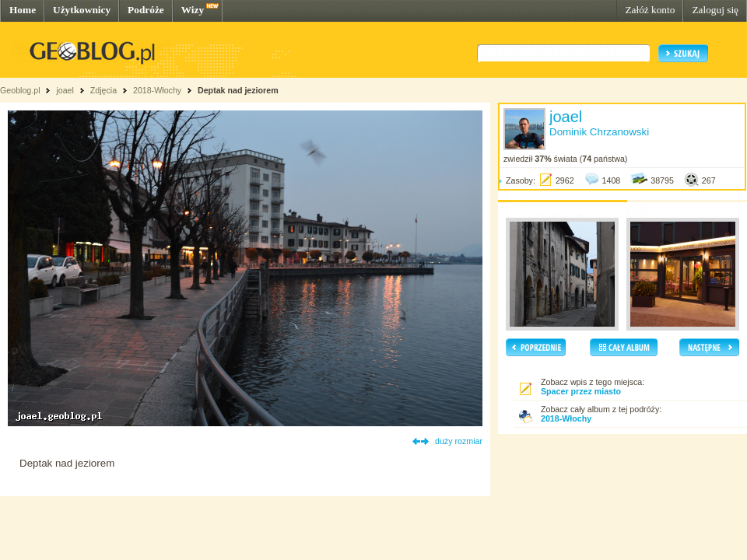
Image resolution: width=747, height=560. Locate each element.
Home (23, 10)
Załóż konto (650, 10)
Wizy (193, 10)
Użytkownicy (82, 10)
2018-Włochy (157, 90)
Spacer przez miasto (581, 391)
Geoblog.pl (20, 90)
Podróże (146, 10)
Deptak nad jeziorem (238, 90)
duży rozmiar (459, 441)
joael (65, 90)
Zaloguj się (715, 10)
